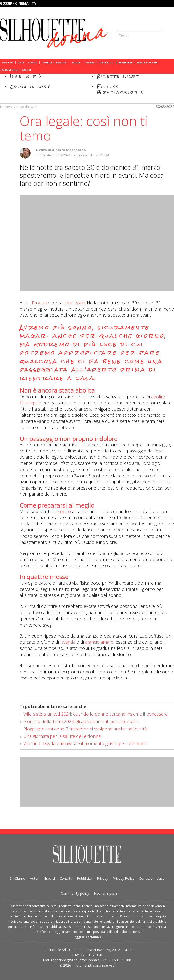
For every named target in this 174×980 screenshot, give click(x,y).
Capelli (47, 63)
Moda (76, 63)
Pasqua (39, 303)
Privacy (102, 878)
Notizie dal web (25, 107)
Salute (27, 70)
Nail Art (62, 63)
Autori (35, 878)
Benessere (125, 63)
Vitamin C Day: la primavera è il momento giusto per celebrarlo (85, 743)
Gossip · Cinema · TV (18, 3)
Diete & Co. (106, 63)
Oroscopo (10, 70)
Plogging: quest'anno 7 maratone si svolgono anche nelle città (85, 729)
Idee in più (26, 76)
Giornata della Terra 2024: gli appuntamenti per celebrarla (81, 721)
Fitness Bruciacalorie (120, 89)
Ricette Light (118, 76)
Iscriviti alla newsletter (148, 23)
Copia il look (30, 86)
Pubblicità (85, 878)
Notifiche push (105, 893)
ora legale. (76, 303)
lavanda (68, 642)
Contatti (66, 878)
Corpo (33, 63)
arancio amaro (99, 642)
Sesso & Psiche (147, 63)
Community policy (75, 893)
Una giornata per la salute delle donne (62, 736)
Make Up (8, 63)
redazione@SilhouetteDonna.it (75, 960)
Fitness (89, 63)
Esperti (50, 878)
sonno (64, 511)
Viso (21, 63)
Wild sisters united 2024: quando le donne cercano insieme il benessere (95, 714)
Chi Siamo (17, 878)
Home (5, 107)
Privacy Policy (124, 878)
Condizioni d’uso (152, 878)
